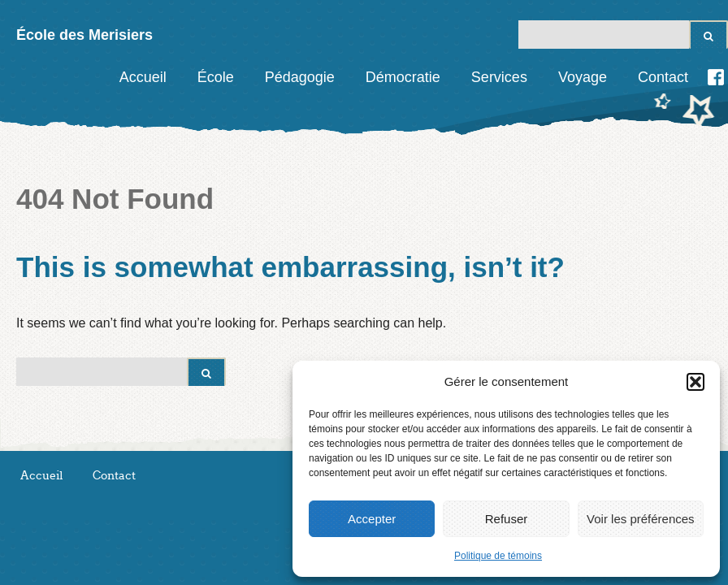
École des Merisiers (84, 35)
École (216, 77)
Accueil (143, 77)
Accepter (372, 519)
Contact (663, 77)
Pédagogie (300, 77)
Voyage (583, 77)
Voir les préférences (641, 519)
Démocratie (403, 77)
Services (499, 77)
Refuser (507, 519)
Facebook (716, 77)
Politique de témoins (498, 556)
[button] (695, 382)
